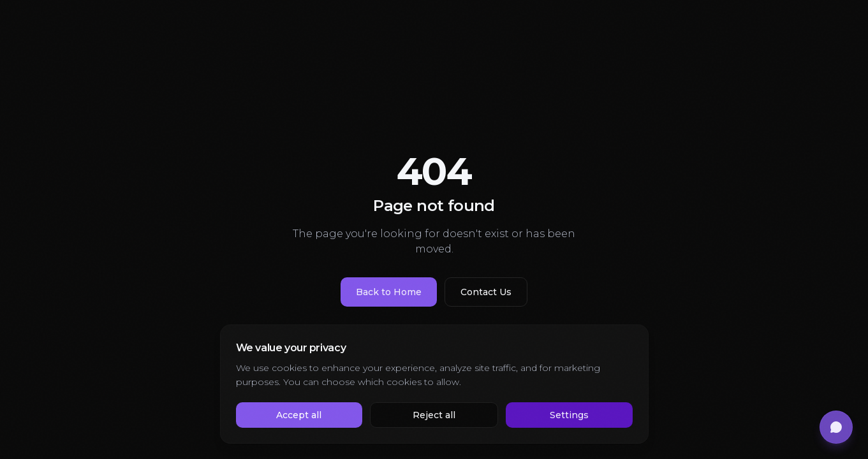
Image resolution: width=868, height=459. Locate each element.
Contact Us (486, 292)
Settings (569, 415)
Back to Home (389, 292)
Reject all (434, 415)
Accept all (299, 415)
